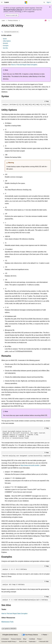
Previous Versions (13, 20)
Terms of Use (23, 642)
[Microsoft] (26, 2)
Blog (24, 639)
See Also (5, 48)
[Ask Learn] (46, 21)
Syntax (5, 39)
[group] (26, 105)
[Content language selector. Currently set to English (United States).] (10, 635)
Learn (3, 20)
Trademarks (32, 642)
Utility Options (7, 41)
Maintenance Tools (7, 622)
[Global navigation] (2, 2)
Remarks (5, 43)
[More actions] (49, 21)
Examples (6, 46)
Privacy (39, 639)
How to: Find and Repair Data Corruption (24, 65)
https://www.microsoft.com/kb (30, 465)
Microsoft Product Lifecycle (13, 10)
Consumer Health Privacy (9, 642)
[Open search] (44, 2)
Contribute (32, 639)
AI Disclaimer (5, 639)
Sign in (49, 2)
